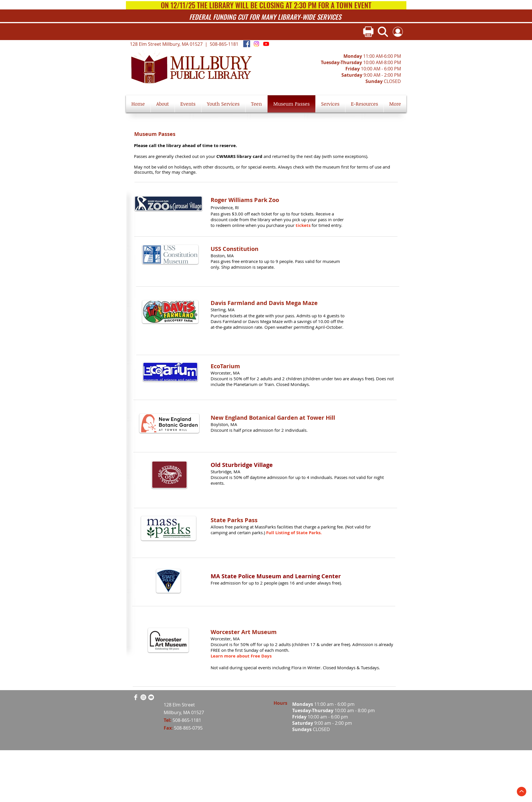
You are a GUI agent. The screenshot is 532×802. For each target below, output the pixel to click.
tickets (304, 225)
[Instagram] (256, 44)
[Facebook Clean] (136, 697)
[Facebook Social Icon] (247, 44)
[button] (163, 104)
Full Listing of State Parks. (294, 533)
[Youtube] (266, 44)
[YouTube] (151, 697)
